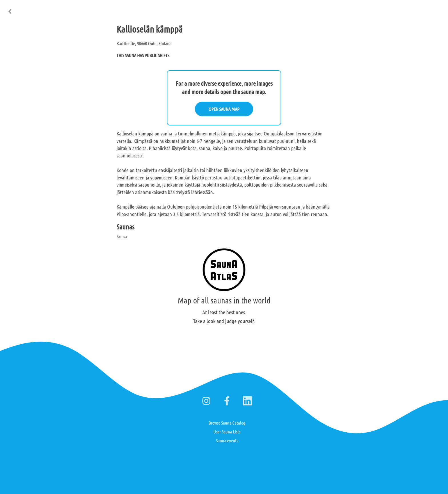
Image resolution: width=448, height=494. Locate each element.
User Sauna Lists (227, 432)
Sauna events (227, 440)
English (380, 8)
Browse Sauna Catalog (227, 423)
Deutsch (417, 8)
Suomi (399, 8)
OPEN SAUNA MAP (224, 109)
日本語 (436, 8)
